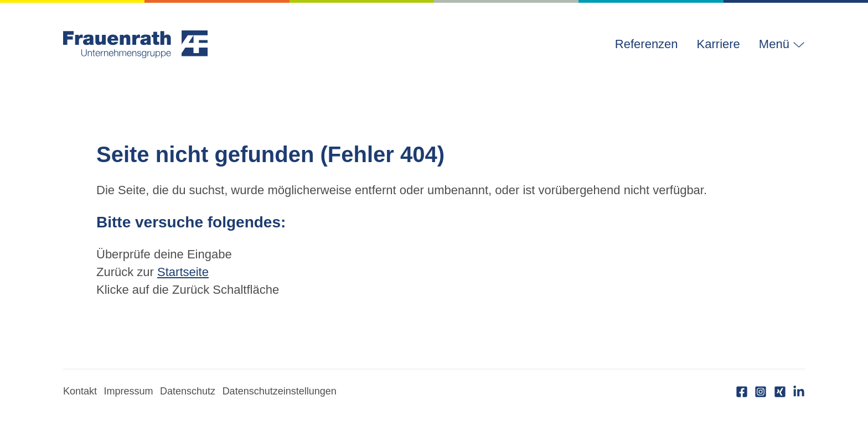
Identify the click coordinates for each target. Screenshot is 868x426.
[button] (777, 44)
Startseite (183, 272)
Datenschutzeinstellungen (280, 391)
